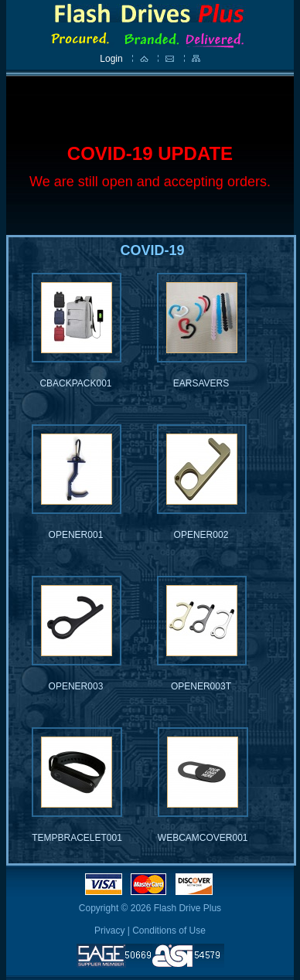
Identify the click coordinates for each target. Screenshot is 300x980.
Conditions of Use (169, 931)
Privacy (109, 931)
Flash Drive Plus (187, 908)
